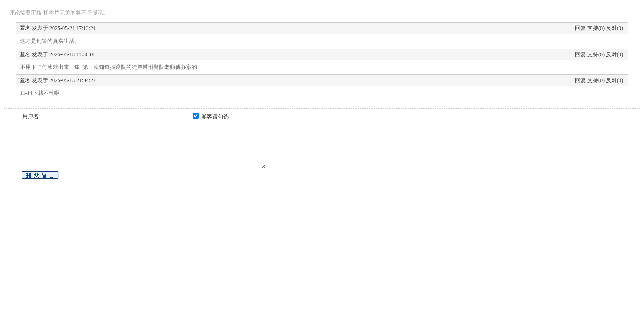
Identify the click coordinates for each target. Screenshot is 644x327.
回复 (580, 28)
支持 (593, 28)
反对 (611, 28)
